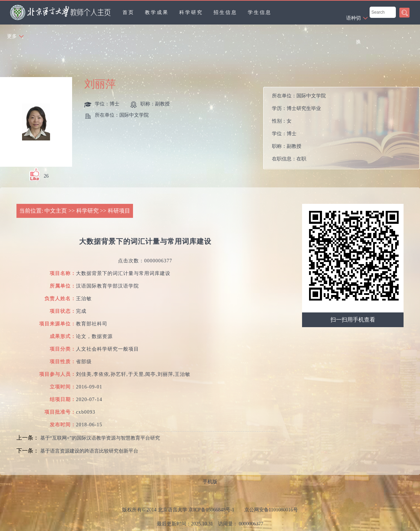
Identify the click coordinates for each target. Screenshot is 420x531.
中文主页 (56, 211)
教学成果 (157, 12)
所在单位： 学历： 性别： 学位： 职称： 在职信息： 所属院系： (299, 130)
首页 (128, 12)
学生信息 (260, 12)
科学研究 (191, 12)
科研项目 (119, 211)
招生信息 (225, 12)
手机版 (210, 482)
